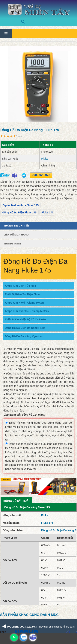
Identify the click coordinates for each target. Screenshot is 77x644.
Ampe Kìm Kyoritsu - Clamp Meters (27, 311)
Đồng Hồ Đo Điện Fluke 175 (19, 212)
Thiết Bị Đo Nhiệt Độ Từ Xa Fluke (25, 319)
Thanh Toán (12, 244)
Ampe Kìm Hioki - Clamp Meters (25, 303)
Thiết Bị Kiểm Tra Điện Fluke (23, 294)
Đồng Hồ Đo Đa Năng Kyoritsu (24, 336)
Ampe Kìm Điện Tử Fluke (20, 286)
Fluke (45, 159)
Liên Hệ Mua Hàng (16, 235)
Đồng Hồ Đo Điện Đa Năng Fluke (25, 328)
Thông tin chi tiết (16, 226)
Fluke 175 (47, 212)
